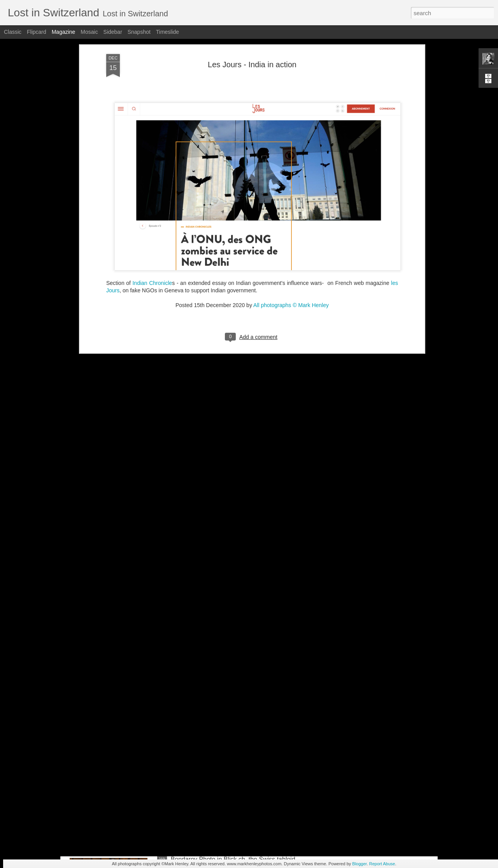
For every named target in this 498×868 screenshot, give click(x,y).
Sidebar (113, 32)
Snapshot (139, 32)
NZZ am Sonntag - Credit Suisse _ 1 (221, 683)
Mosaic (89, 32)
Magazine (64, 32)
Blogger (359, 864)
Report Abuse (382, 864)
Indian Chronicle (152, 150)
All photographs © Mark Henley (291, 173)
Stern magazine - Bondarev (209, 771)
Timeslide (167, 32)
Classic (13, 32)
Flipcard (37, 32)
